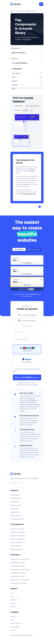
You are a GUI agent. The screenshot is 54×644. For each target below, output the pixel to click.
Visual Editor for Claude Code (20, 559)
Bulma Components (17, 542)
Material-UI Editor (16, 505)
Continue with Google (27, 315)
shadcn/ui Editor (16, 516)
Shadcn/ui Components (18, 539)
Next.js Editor (15, 509)
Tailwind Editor (15, 495)
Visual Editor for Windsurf (18, 573)
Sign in (36, 385)
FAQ (12, 596)
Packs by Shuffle (16, 546)
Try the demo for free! (28, 194)
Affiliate (13, 607)
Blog (12, 620)
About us (13, 617)
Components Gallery (33, 404)
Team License (34, 249)
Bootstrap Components (18, 532)
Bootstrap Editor (16, 498)
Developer (19, 249)
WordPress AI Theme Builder (20, 580)
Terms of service (16, 623)
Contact (13, 603)
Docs (12, 593)
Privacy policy (15, 627)
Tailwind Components (17, 529)
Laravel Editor (15, 512)
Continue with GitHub (27, 321)
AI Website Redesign (17, 519)
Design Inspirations (16, 549)
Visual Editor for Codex (18, 563)
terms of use (28, 369)
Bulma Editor (15, 502)
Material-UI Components (18, 536)
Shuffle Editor (31, 400)
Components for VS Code (18, 583)
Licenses (13, 630)
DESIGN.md (14, 600)
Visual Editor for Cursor (18, 566)
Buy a (27, 377)
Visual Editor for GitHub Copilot (20, 569)
